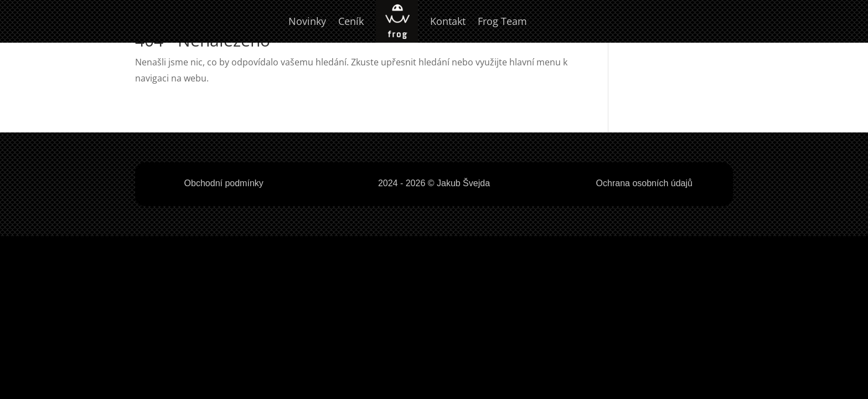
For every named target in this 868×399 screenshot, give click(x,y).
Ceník (351, 21)
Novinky (307, 21)
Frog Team (502, 21)
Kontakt (448, 21)
